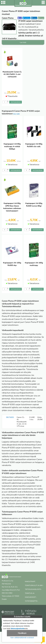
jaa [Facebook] (20, 18)
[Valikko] (43, 4)
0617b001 (10, 417)
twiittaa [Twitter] (26, 18)
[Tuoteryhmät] (3, 4)
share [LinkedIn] (34, 18)
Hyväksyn (22, 633)
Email (41, 18)
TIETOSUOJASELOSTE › (33, 589)
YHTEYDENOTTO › (31, 601)
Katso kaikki (16, 114)
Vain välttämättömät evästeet (22, 638)
